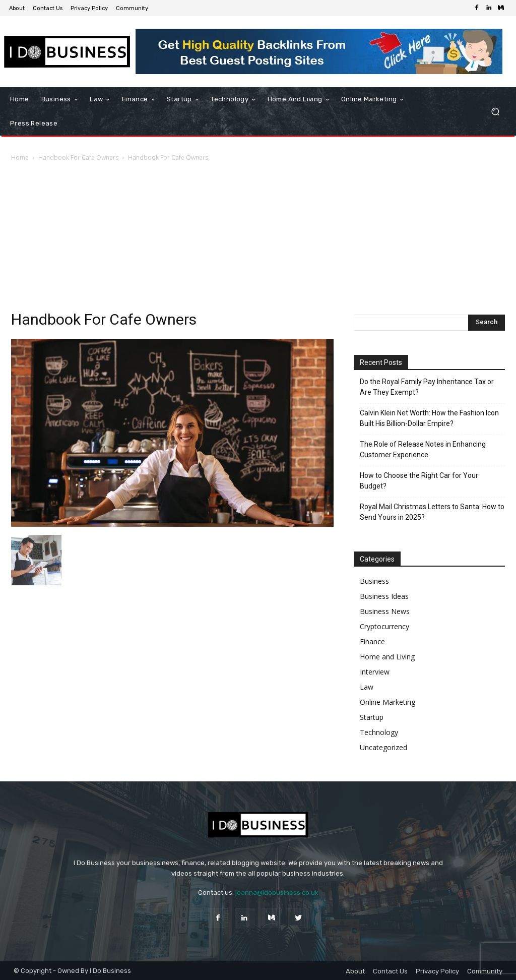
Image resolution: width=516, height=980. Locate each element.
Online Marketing (388, 702)
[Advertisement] (258, 239)
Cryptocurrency (384, 626)
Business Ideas (384, 596)
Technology (379, 732)
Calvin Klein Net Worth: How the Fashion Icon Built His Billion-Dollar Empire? (429, 418)
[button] (495, 112)
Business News (385, 611)
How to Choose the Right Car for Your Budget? (419, 481)
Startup (372, 717)
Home (20, 158)
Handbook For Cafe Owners (78, 158)
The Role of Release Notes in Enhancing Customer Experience (423, 449)
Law (367, 687)
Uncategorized (383, 747)
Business (374, 581)
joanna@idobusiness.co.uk (277, 893)
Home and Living (387, 657)
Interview (375, 672)
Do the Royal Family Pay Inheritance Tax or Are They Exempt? (427, 387)
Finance (372, 641)
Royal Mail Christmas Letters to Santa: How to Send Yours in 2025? (432, 512)
